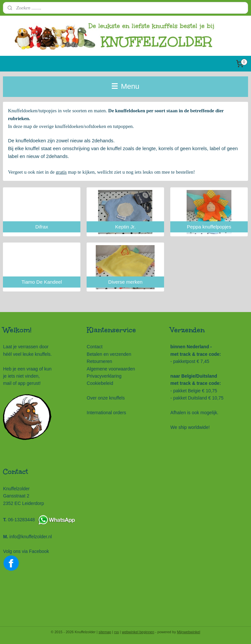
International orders (106, 413)
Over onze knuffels (106, 398)
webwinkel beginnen (138, 632)
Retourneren (99, 361)
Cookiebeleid (100, 383)
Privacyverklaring (104, 376)
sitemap (105, 632)
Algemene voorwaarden (111, 369)
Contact (94, 347)
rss (117, 632)
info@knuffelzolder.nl (31, 537)
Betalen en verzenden (109, 354)
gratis (61, 172)
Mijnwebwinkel (188, 632)
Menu (126, 86)
